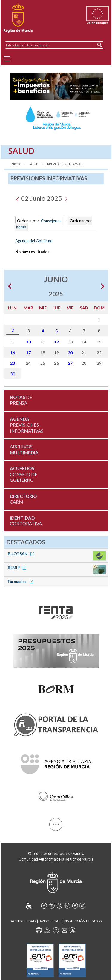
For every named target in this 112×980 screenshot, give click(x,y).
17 (28, 353)
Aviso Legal (50, 921)
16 (13, 353)
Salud (33, 164)
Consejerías (51, 221)
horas (21, 227)
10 (28, 342)
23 (13, 363)
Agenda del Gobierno (34, 241)
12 (56, 342)
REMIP (18, 568)
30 (13, 374)
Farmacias (22, 582)
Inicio (15, 164)
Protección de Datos (83, 921)
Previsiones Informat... (65, 164)
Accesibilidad (23, 921)
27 (70, 363)
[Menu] (7, 59)
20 (70, 353)
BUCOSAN (22, 554)
